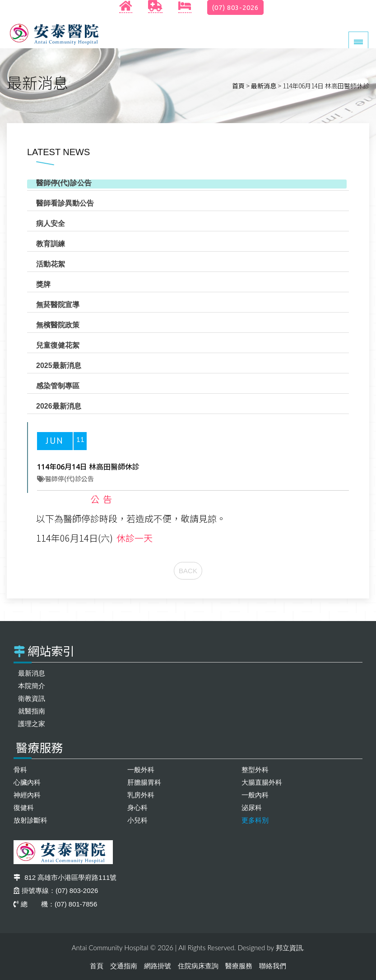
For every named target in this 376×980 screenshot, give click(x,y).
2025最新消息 (59, 366)
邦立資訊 (289, 948)
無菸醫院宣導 (58, 305)
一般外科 (141, 770)
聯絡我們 (273, 966)
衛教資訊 (32, 698)
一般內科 (255, 795)
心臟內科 (27, 782)
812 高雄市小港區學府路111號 (65, 877)
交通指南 (124, 966)
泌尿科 (252, 807)
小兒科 (137, 820)
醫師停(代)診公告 (64, 183)
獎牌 (43, 284)
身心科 (137, 807)
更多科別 (255, 820)
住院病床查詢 (198, 966)
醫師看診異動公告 (65, 203)
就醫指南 (32, 711)
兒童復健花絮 (58, 345)
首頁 (238, 86)
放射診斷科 (30, 820)
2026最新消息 (59, 406)
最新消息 (264, 86)
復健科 (24, 807)
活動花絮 (51, 264)
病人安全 (51, 223)
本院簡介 (32, 686)
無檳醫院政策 (58, 325)
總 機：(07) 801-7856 (55, 904)
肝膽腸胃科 (144, 782)
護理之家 (32, 724)
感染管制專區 (58, 386)
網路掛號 (158, 966)
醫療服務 (239, 966)
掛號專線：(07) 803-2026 (56, 890)
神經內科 (27, 795)
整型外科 (255, 770)
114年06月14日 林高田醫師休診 (88, 467)
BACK (188, 571)
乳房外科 (141, 795)
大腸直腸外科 (262, 782)
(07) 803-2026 (235, 7)
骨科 (20, 770)
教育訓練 (51, 244)
